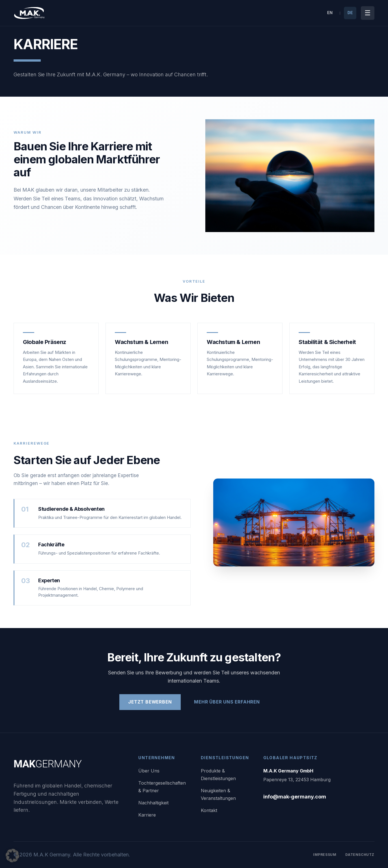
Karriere (147, 815)
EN (330, 13)
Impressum (325, 855)
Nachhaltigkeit (153, 803)
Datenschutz (360, 855)
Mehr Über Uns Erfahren (228, 702)
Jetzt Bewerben (149, 702)
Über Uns (149, 771)
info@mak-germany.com (295, 797)
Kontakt (209, 810)
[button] (12, 856)
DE (350, 13)
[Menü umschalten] (368, 13)
